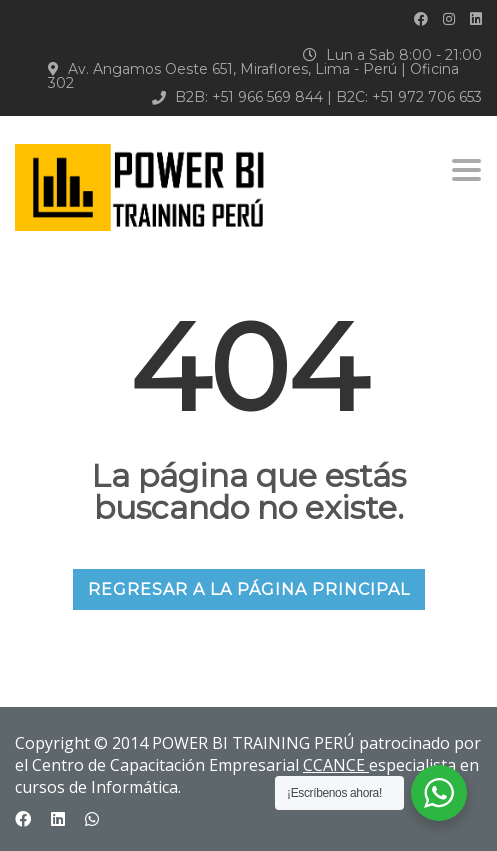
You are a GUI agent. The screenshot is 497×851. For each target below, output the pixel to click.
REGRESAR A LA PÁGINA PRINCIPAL (249, 589)
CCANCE (336, 765)
